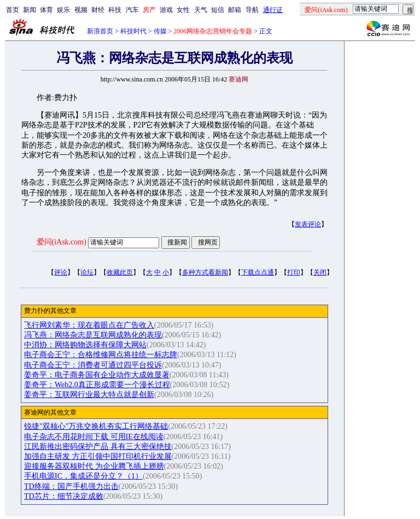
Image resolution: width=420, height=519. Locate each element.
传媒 (160, 31)
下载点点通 (258, 272)
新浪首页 (100, 31)
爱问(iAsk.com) (62, 242)
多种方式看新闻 (205, 272)
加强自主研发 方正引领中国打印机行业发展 (98, 456)
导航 (252, 10)
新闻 (30, 10)
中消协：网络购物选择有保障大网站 (85, 345)
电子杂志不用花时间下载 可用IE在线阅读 (94, 437)
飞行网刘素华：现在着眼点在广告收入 (89, 325)
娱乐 (63, 10)
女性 (183, 10)
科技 (115, 10)
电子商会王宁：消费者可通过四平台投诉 (93, 365)
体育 (46, 10)
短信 (218, 10)
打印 (294, 272)
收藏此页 (120, 272)
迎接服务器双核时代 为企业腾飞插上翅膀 (94, 466)
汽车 (132, 10)
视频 (81, 10)
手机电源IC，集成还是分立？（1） (83, 476)
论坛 (87, 272)
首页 (13, 10)
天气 (201, 10)
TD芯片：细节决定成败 (64, 496)
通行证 (273, 10)
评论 (61, 272)
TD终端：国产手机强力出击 (71, 486)
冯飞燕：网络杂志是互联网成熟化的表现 (93, 335)
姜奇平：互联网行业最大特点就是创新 (89, 395)
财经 (98, 10)
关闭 (320, 272)
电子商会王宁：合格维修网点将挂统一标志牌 (101, 355)
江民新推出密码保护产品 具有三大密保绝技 (98, 447)
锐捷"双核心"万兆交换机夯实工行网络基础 (96, 426)
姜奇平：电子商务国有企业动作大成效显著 (97, 375)
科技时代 (133, 31)
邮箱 (235, 10)
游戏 (166, 10)
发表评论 (308, 224)
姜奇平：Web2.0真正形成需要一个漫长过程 (97, 385)
